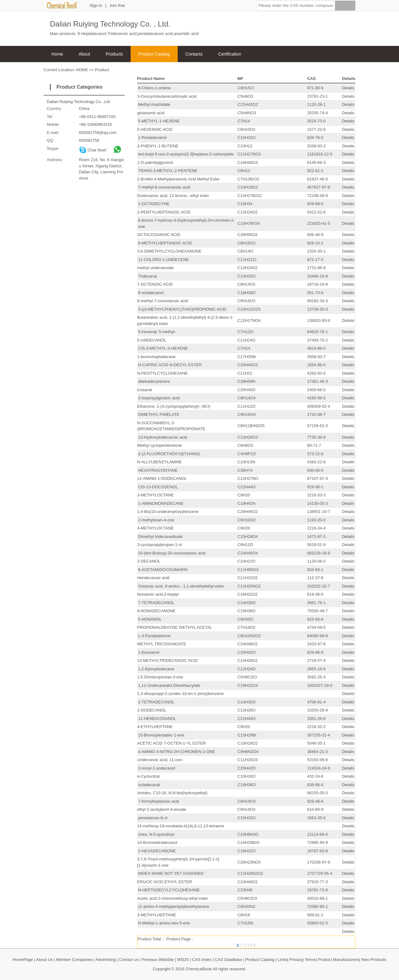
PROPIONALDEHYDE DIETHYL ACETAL (175, 627)
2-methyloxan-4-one (156, 520)
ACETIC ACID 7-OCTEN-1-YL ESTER (172, 743)
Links (282, 960)
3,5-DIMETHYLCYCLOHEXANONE (169, 251)
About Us (44, 960)
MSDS (183, 960)
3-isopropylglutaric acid (159, 398)
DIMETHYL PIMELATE (159, 414)
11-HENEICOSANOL (157, 719)
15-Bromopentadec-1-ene (161, 735)
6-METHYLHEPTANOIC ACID (165, 243)
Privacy (296, 960)
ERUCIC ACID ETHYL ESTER (165, 882)
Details (348, 88)
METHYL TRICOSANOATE (162, 644)
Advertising (106, 960)
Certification (230, 54)
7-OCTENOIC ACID (155, 284)
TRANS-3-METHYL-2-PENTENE (168, 171)
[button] (296, 6)
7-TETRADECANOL (156, 603)
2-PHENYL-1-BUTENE (158, 146)
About (84, 54)
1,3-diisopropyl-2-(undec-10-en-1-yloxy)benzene (180, 694)
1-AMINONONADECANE (161, 503)
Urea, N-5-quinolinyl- (157, 834)
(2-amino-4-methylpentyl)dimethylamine (174, 906)
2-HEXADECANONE (157, 851)
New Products (374, 960)
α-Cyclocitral (148, 776)
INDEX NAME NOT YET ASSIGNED (171, 873)
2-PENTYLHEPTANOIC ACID (164, 212)
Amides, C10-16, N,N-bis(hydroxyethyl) (172, 793)
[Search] (345, 7)
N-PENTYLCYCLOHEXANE (163, 373)
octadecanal (149, 785)
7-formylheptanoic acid (159, 801)
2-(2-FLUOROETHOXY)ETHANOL (169, 454)
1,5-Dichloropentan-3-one (160, 677)
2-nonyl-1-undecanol (157, 768)
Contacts (194, 54)
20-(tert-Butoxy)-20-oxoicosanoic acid (172, 553)
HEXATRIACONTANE (158, 470)
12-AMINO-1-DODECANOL (162, 478)
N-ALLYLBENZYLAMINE (160, 462)
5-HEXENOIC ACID (155, 129)
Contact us (129, 960)
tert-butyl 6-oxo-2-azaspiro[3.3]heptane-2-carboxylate (186, 154)
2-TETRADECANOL (156, 702)
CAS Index (202, 960)
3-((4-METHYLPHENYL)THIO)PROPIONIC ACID (182, 309)
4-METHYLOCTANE (156, 528)
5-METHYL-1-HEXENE (159, 121)
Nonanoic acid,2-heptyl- (159, 594)
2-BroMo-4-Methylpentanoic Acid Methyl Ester (178, 179)
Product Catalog (154, 54)
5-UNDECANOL (152, 340)
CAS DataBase (228, 960)
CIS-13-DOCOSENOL (158, 487)
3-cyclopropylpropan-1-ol (159, 545)
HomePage (23, 960)
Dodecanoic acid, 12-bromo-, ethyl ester (173, 196)
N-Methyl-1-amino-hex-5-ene (164, 923)
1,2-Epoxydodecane (156, 669)
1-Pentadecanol (152, 138)
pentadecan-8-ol (153, 818)
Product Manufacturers (339, 960)
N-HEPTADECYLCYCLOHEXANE (169, 890)
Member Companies (74, 960)
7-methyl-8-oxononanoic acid (164, 187)
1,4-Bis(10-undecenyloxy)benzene (168, 512)
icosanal (145, 390)
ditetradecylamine (154, 381)
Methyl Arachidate (154, 104)
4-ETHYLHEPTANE (155, 727)
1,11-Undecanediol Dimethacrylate (169, 685)
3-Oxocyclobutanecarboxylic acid (167, 96)
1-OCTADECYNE (154, 204)
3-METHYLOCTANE (156, 495)
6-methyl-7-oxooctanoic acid (163, 301)
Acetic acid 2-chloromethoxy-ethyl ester (173, 898)
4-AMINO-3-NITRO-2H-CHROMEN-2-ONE (177, 752)
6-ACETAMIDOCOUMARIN (163, 570)
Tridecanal (147, 276)
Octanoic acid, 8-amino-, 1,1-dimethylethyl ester (181, 586)
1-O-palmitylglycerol (155, 163)
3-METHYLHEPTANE (157, 915)
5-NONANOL (150, 619)
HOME (82, 70)
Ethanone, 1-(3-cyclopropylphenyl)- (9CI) (174, 406)
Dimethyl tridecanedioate (160, 537)
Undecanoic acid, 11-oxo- (160, 760)
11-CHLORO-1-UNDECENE (163, 260)
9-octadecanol (151, 293)
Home (57, 54)
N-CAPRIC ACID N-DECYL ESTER (170, 365)
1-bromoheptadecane (156, 357)
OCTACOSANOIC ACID (159, 235)
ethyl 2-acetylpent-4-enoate (162, 809)
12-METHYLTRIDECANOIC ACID (167, 660)
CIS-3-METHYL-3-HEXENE (163, 348)
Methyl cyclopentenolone (159, 445)
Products (114, 54)
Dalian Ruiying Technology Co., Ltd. (79, 102)
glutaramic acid (151, 113)
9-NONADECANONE (156, 611)
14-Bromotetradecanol (157, 842)
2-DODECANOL (152, 710)
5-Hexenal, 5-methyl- (157, 332)
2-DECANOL (149, 561)
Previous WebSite (158, 960)
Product (102, 70)
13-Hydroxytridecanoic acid (163, 437)
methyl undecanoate (155, 268)
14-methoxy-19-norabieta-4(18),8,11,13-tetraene (181, 826)
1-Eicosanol (149, 652)
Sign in (96, 5)
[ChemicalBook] (62, 8)
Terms (310, 960)
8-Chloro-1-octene (154, 88)
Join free (117, 5)
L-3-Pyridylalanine (154, 636)
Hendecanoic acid (153, 578)
